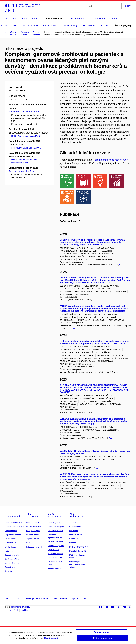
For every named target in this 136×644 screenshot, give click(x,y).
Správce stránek (11, 610)
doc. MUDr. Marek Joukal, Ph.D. (26, 148)
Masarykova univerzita (20, 607)
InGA (15, 25)
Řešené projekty (123, 25)
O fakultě (12, 517)
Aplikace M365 (79, 599)
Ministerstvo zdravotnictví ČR (24, 112)
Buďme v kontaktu (34, 527)
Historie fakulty (11, 543)
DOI (121, 265)
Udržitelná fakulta (12, 563)
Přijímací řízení (32, 535)
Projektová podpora (56, 527)
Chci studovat (33, 515)
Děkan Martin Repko (13, 523)
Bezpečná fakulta (12, 555)
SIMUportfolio (60, 599)
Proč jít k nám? (32, 523)
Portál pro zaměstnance (37, 599)
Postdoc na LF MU (56, 558)
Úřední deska (10, 547)
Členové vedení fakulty (14, 527)
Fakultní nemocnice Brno (22, 171)
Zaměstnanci (10, 567)
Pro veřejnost (77, 515)
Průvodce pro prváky (35, 547)
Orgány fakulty (11, 531)
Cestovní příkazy (70, 25)
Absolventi (100, 19)
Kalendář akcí (75, 527)
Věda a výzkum (55, 515)
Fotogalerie (74, 539)
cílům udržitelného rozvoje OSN (112, 160)
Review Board (89, 25)
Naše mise (9, 551)
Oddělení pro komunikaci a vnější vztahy (77, 564)
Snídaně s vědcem (56, 554)
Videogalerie (75, 543)
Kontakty (105, 25)
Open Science (54, 550)
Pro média (74, 531)
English (127, 6)
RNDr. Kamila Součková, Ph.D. (26, 136)
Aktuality (73, 523)
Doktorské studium (56, 531)
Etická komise (50, 25)
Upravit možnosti (53, 639)
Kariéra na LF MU (12, 559)
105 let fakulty (10, 539)
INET (18, 599)
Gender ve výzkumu (56, 546)
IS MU (8, 599)
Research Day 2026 (56, 568)
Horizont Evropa (30, 25)
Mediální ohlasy (76, 535)
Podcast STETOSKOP (79, 547)
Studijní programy (33, 531)
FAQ (28, 543)
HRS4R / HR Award (56, 541)
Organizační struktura (14, 535)
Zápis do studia (32, 539)
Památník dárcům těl (78, 551)
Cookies (24, 610)
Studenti (114, 19)
